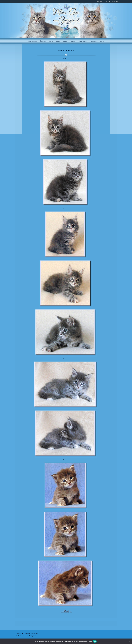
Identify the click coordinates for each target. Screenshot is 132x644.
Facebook (99, 1)
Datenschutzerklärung (31, 634)
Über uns (43, 41)
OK (95, 641)
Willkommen (32, 41)
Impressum (20, 634)
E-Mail (105, 1)
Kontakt (94, 41)
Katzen (65, 41)
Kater (58, 41)
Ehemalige (84, 41)
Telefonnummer (113, 1)
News (51, 41)
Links (102, 41)
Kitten (74, 41)
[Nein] (130, 641)
